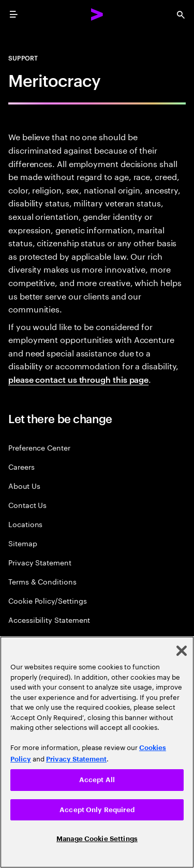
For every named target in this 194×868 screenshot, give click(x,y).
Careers (21, 466)
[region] (97, 752)
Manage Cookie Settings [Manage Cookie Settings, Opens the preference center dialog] (97, 839)
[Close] (182, 651)
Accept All (97, 780)
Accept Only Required (97, 810)
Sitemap (23, 543)
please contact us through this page (78, 379)
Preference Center (39, 447)
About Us (24, 485)
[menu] (13, 14)
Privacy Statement (40, 562)
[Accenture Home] (97, 14)
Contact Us (27, 505)
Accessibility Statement (49, 619)
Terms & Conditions (42, 581)
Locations (25, 524)
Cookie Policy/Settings (47, 600)
